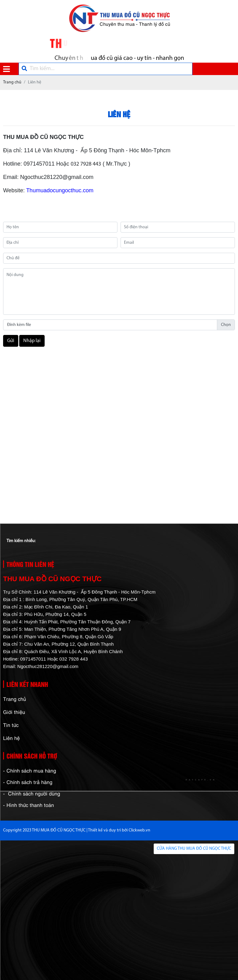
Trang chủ (15, 699)
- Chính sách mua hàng (30, 770)
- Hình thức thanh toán (29, 805)
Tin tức (11, 725)
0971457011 (39, 164)
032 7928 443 (86, 164)
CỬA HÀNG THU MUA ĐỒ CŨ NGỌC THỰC (194, 849)
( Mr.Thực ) (116, 164)
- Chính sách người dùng (32, 793)
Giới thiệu (14, 712)
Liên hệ (11, 738)
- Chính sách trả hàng (28, 782)
